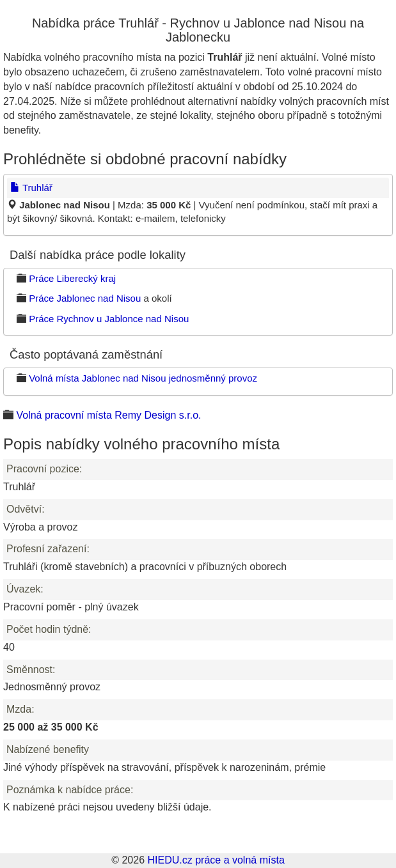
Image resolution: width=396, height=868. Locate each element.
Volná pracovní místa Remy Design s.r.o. (108, 415)
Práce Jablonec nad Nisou (85, 298)
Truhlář (31, 188)
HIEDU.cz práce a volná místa (216, 860)
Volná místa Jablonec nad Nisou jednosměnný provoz (143, 378)
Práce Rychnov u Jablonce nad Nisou (109, 319)
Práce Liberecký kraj (72, 278)
